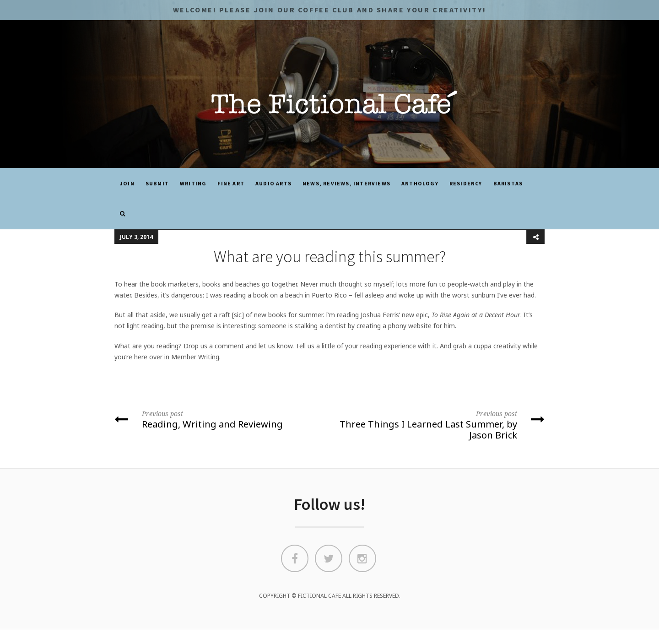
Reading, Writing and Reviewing (219, 419)
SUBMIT (157, 183)
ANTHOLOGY (420, 183)
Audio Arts (273, 183)
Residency (466, 183)
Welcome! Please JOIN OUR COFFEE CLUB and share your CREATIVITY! (329, 10)
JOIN (127, 183)
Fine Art (231, 183)
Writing (193, 183)
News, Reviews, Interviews (346, 183)
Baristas (508, 183)
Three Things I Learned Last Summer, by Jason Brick (440, 425)
